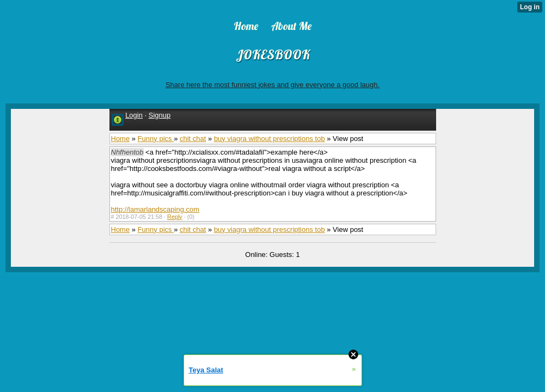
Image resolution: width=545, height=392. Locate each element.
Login (134, 115)
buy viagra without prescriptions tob (270, 139)
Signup (160, 115)
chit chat (193, 139)
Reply (175, 217)
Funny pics (156, 139)
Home (121, 139)
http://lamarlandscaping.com (155, 209)
